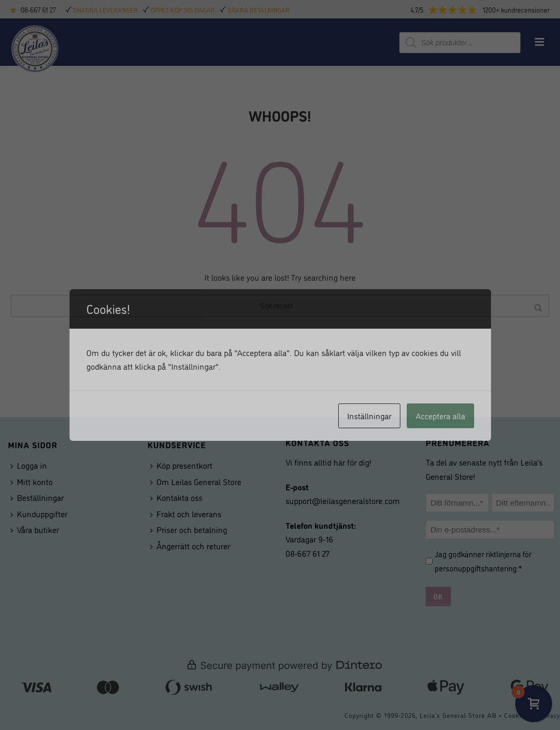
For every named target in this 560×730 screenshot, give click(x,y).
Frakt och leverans (186, 514)
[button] (489, 10)
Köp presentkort (181, 465)
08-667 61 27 (38, 9)
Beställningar (37, 497)
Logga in (29, 465)
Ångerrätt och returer (190, 546)
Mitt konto (32, 481)
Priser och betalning (189, 529)
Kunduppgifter (39, 514)
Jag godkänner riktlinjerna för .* (483, 561)
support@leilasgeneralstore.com (343, 500)
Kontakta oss (176, 497)
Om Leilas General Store (196, 481)
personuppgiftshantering (476, 568)
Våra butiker (35, 529)
